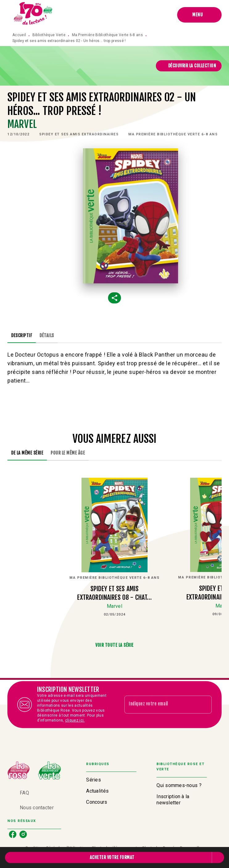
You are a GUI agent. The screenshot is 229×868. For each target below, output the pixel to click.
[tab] (22, 336)
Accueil (19, 35)
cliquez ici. (75, 720)
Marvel (22, 124)
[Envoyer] (204, 705)
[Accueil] (33, 15)
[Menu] (199, 15)
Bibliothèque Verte (49, 35)
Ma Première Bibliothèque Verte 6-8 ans (107, 35)
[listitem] (13, 834)
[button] (189, 66)
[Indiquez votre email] (160, 705)
